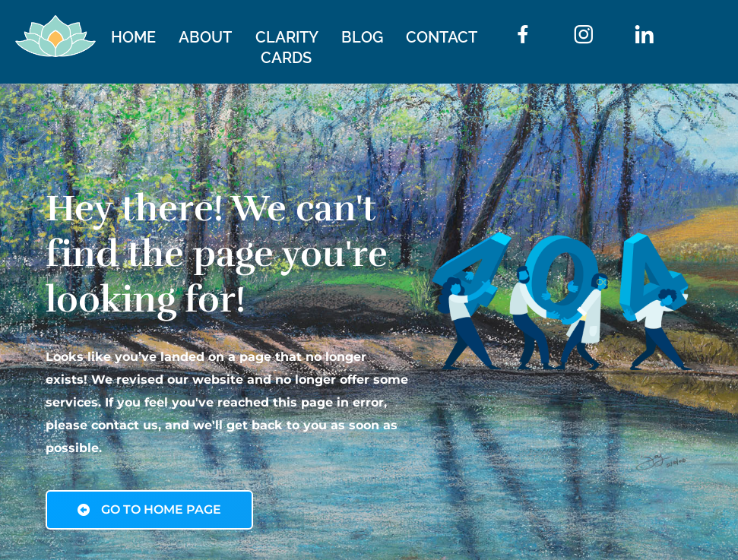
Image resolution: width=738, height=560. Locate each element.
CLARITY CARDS (287, 47)
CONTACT (442, 37)
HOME (133, 37)
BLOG (362, 37)
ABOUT (205, 37)
